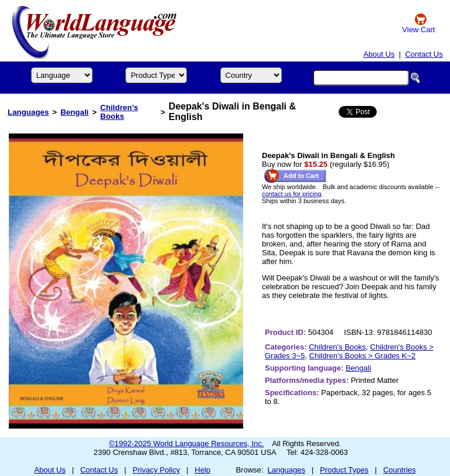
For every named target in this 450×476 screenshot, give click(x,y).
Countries (400, 470)
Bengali (74, 112)
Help (202, 470)
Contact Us (424, 54)
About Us (379, 54)
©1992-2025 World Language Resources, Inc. (186, 444)
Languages (28, 112)
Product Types (344, 470)
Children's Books (119, 112)
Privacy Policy (156, 470)
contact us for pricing (292, 194)
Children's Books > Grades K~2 (363, 356)
